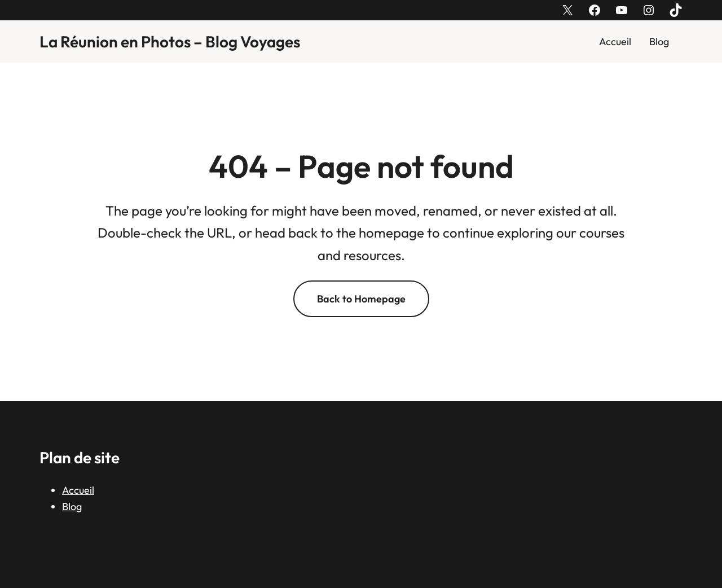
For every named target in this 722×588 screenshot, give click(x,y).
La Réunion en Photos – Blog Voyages (170, 41)
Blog (659, 41)
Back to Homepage (361, 299)
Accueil (615, 41)
